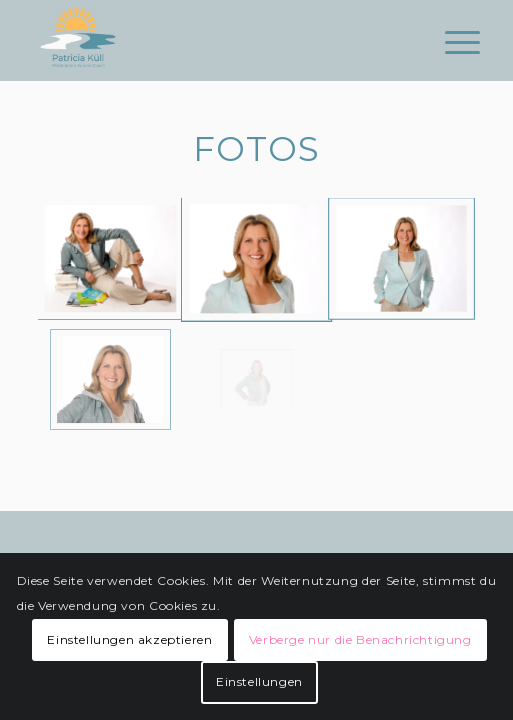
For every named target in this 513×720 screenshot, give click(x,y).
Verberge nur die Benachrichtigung (360, 639)
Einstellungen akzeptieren (129, 639)
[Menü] (447, 42)
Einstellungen (259, 681)
